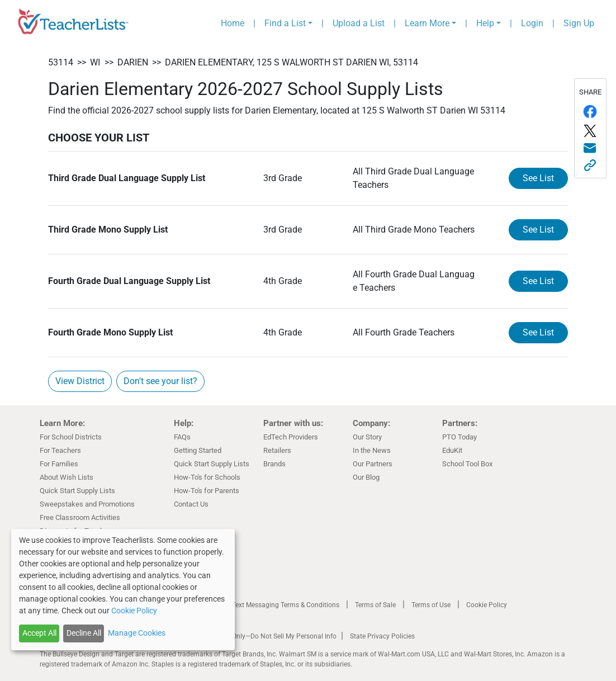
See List (538, 178)
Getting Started (198, 450)
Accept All (39, 633)
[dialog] (123, 590)
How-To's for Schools (207, 477)
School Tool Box (467, 464)
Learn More (427, 23)
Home (233, 23)
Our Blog (366, 477)
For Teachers (60, 450)
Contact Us (191, 504)
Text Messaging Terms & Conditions (286, 605)
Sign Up (579, 23)
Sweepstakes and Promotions (87, 504)
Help (485, 23)
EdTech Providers (291, 437)
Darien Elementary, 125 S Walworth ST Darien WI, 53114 (292, 62)
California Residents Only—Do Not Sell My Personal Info (253, 636)
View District (80, 381)
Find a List (285, 23)
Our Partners (373, 464)
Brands (274, 464)
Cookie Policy (487, 605)
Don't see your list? (160, 381)
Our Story (367, 437)
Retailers (277, 450)
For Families (59, 464)
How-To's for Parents (207, 491)
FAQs (182, 437)
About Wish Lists (67, 477)
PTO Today (459, 437)
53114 (61, 62)
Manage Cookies (137, 633)
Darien (133, 62)
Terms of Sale (375, 605)
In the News (372, 450)
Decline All (84, 633)
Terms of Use (431, 605)
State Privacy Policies (382, 636)
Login (532, 23)
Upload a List (359, 23)
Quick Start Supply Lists (77, 491)
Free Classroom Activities (80, 517)
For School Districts (71, 437)
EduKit (452, 450)
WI (95, 62)
